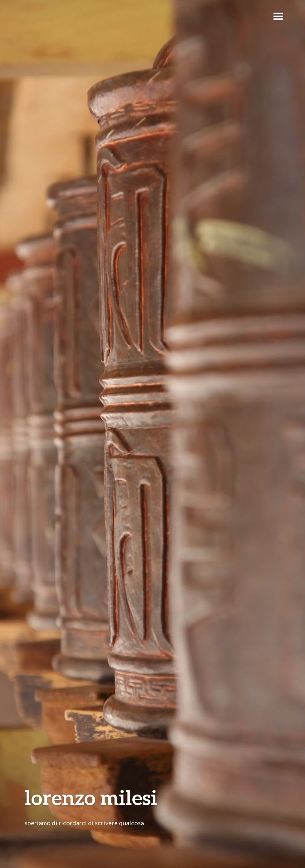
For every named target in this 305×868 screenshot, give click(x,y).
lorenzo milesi (91, 797)
